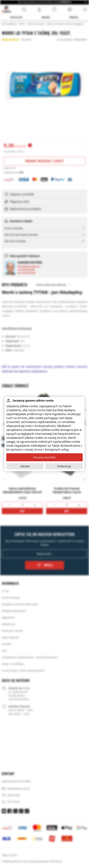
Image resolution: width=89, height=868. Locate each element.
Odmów (25, 466)
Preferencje (64, 466)
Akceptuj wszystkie (44, 457)
